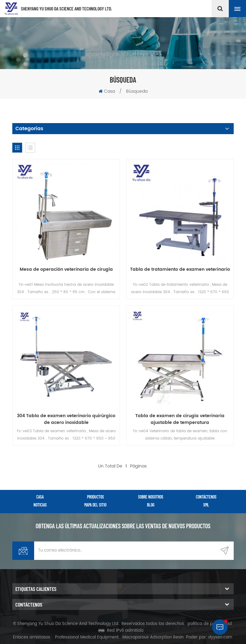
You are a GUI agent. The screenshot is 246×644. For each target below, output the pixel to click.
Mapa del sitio (95, 505)
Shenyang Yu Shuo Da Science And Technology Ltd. (66, 8)
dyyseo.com (220, 637)
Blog (151, 505)
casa (40, 497)
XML (206, 505)
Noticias (40, 505)
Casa (107, 91)
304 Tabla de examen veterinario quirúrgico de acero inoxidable (66, 419)
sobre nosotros (151, 497)
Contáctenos (206, 497)
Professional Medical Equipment (87, 637)
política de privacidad (210, 624)
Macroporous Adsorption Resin (153, 637)
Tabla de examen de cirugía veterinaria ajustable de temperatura (180, 419)
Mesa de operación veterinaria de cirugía (66, 270)
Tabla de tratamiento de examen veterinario (180, 270)
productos (95, 497)
